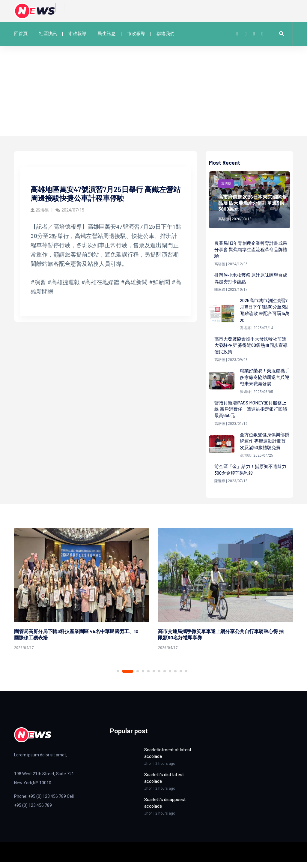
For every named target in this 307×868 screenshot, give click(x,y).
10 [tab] (175, 677)
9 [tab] (170, 677)
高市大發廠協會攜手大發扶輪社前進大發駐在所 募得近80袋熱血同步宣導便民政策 (251, 348)
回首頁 (21, 34)
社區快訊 (48, 34)
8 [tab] (165, 677)
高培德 (40, 210)
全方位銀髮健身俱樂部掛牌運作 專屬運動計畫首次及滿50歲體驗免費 (264, 446)
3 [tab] (138, 677)
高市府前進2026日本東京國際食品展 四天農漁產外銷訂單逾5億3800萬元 (253, 202)
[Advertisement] (153, 91)
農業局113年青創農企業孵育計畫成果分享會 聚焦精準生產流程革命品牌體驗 (251, 250)
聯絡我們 (165, 34)
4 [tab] (143, 677)
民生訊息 (107, 34)
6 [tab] (154, 677)
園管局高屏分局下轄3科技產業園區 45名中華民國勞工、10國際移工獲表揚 (76, 641)
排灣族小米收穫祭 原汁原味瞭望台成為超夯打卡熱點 (251, 279)
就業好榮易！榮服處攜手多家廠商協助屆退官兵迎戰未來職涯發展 (264, 381)
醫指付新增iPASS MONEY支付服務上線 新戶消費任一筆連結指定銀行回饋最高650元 (251, 414)
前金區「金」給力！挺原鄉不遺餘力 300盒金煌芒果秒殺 (250, 476)
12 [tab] (186, 677)
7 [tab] (159, 677)
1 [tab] (118, 677)
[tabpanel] (82, 597)
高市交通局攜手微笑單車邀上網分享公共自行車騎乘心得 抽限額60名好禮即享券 (221, 641)
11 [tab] (181, 677)
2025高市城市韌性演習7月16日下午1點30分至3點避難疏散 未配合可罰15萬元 (265, 312)
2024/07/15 (70, 210)
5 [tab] (148, 677)
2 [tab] (128, 678)
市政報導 (77, 34)
